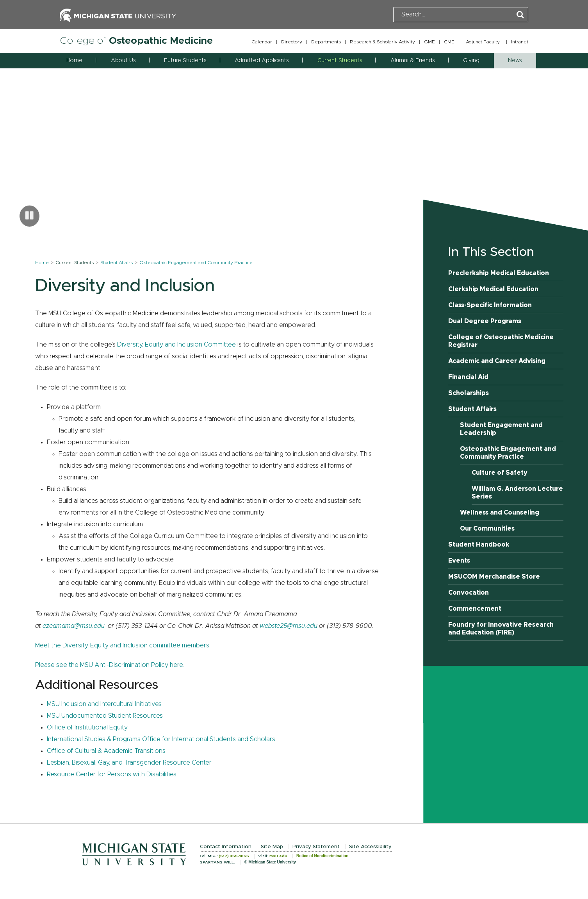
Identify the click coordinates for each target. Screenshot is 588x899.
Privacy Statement (316, 847)
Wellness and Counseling (500, 513)
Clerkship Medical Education (493, 289)
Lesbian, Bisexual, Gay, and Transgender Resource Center (129, 763)
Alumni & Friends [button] (412, 61)
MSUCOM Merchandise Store (494, 577)
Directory (292, 42)
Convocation (469, 593)
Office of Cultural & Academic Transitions (106, 751)
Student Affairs (117, 263)
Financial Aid (468, 377)
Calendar (262, 42)
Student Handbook (479, 545)
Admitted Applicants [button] (262, 61)
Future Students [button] (185, 61)
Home (74, 61)
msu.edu (278, 856)
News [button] (515, 61)
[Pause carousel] (29, 216)
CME (449, 42)
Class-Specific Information (490, 305)
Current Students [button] (340, 61)
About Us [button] (123, 61)
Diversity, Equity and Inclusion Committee (176, 345)
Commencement (475, 609)
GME (429, 42)
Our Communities (487, 529)
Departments (326, 42)
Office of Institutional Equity (87, 727)
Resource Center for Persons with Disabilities (112, 774)
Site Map (272, 847)
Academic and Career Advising (497, 361)
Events (459, 561)
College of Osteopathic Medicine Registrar (501, 341)
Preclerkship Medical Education (499, 273)
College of (136, 41)
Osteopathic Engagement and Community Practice (196, 263)
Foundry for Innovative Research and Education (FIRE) (501, 629)
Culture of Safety (500, 473)
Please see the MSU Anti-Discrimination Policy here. (110, 665)
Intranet (520, 42)
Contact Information (226, 847)
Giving (471, 61)
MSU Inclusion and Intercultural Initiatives (104, 704)
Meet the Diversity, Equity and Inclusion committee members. (123, 645)
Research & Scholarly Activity (382, 42)
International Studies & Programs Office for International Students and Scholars (161, 739)
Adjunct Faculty (483, 42)
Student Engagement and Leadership (501, 429)
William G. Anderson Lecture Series (517, 493)
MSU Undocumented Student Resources (105, 716)
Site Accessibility (370, 847)
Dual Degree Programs (485, 321)
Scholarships (469, 393)
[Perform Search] (520, 15)
